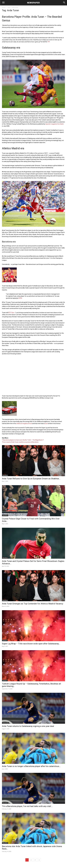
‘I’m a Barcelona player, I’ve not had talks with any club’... (27, 806)
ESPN (20, 298)
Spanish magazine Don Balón (55, 124)
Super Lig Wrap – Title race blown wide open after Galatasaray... (31, 644)
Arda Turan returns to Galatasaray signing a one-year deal (28, 726)
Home (4, 7)
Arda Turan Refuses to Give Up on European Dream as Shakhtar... (31, 479)
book (46, 424)
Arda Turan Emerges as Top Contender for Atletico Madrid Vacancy (33, 604)
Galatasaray (6, 723)
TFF (49, 42)
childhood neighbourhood (24, 424)
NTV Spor (12, 313)
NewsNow (5, 475)
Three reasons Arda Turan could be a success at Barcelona (20, 442)
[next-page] (39, 860)
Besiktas (5, 640)
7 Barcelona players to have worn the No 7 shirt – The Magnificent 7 (23, 440)
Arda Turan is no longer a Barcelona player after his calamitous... (31, 766)
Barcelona (5, 803)
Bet (3, 763)
